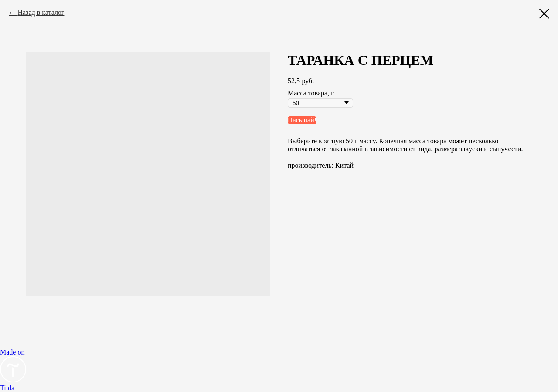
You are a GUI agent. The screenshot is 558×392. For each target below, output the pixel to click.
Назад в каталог (41, 12)
